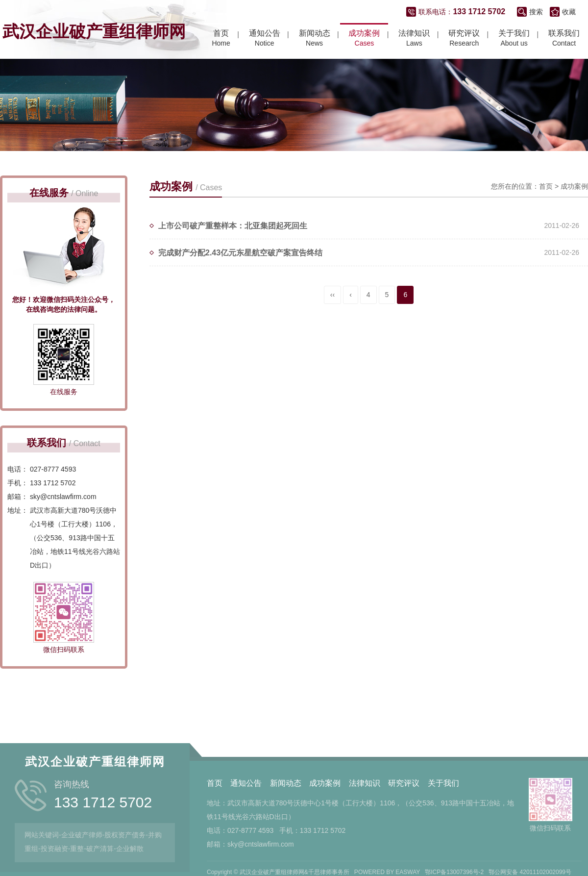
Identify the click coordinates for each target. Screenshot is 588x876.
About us (514, 40)
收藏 (569, 14)
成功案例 (574, 204)
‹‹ (332, 312)
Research (464, 40)
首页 (546, 204)
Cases (364, 40)
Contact (564, 40)
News (315, 40)
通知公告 (246, 853)
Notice (265, 40)
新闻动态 (286, 853)
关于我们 (443, 853)
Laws (414, 40)
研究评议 (404, 853)
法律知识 (365, 853)
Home (221, 40)
